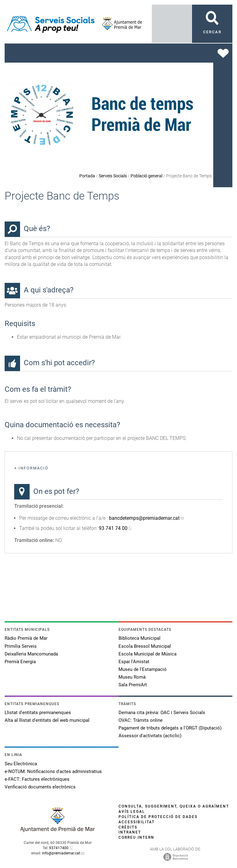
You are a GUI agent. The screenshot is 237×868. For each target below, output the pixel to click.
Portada (87, 176)
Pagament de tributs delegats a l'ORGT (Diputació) (170, 728)
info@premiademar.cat (61, 853)
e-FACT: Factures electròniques (37, 779)
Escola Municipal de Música (148, 654)
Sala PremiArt (133, 685)
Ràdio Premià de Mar (26, 638)
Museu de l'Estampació (143, 669)
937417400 (59, 848)
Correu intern (136, 837)
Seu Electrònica (21, 764)
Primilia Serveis (21, 646)
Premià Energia (20, 662)
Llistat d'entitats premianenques (38, 713)
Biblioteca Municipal (139, 638)
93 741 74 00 (113, 528)
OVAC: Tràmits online (141, 720)
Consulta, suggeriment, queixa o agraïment (174, 806)
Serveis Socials (113, 176)
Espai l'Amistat (134, 662)
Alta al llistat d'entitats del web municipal (47, 720)
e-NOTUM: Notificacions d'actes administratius (53, 771)
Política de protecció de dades (158, 817)
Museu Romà (132, 677)
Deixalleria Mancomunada (31, 654)
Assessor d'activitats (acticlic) (150, 736)
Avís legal (132, 812)
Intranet (130, 832)
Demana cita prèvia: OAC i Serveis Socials (162, 713)
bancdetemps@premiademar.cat (144, 518)
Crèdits (128, 827)
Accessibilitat (137, 822)
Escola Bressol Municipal (145, 646)
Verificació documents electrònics (40, 787)
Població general (146, 176)
